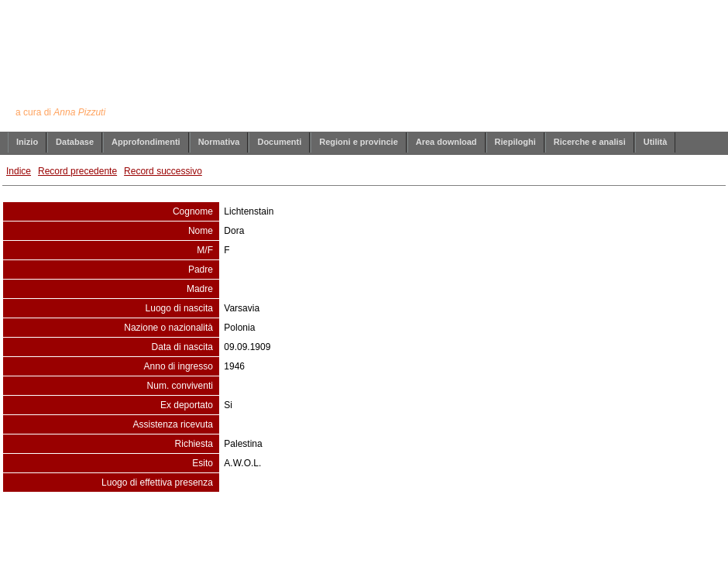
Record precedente (77, 171)
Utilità (656, 142)
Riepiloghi (515, 142)
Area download (446, 142)
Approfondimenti (146, 142)
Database (75, 142)
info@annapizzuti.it (394, 524)
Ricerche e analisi (590, 142)
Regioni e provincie (358, 142)
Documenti (279, 142)
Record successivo (163, 171)
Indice (19, 171)
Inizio (27, 142)
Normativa (219, 142)
